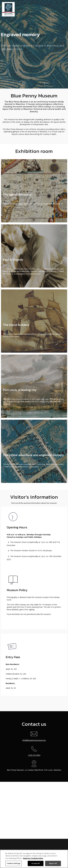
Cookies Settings (14, 863)
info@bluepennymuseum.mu (34, 740)
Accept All (36, 863)
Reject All (53, 863)
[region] (34, 859)
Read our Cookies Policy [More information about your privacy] (33, 858)
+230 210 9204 (34, 750)
